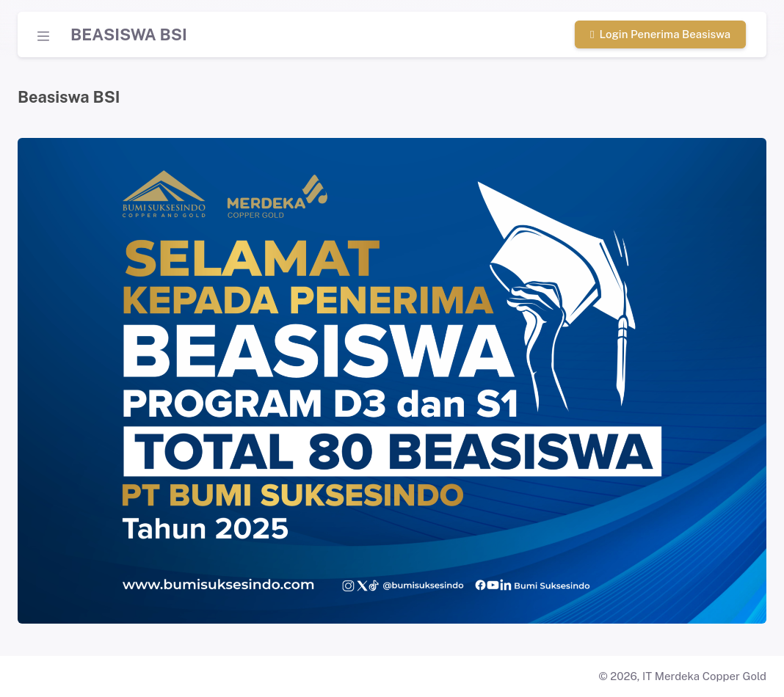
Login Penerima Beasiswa (660, 34)
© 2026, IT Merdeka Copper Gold (682, 676)
